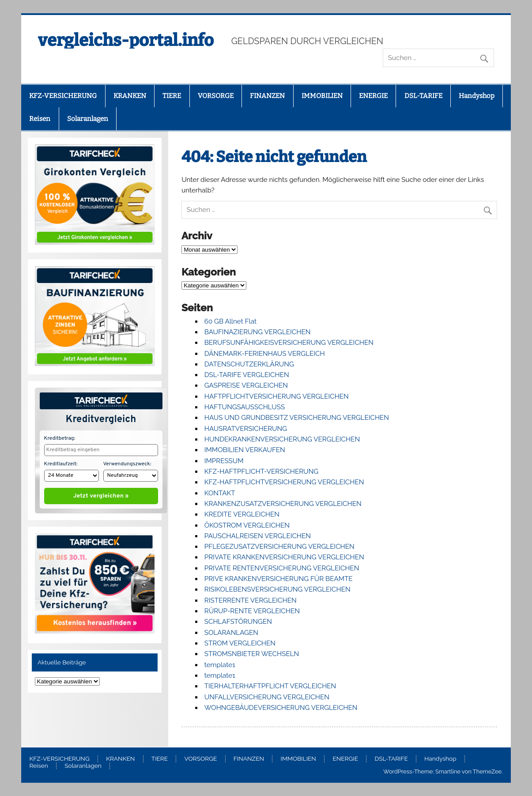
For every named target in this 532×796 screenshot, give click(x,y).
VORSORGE (216, 96)
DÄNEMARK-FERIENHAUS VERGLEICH (265, 354)
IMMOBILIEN (322, 96)
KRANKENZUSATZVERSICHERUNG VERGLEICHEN (283, 504)
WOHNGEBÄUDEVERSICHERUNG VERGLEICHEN (281, 708)
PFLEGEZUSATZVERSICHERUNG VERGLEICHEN (279, 547)
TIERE (172, 96)
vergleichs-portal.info (126, 40)
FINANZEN (267, 96)
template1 (220, 665)
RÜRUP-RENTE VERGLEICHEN (252, 611)
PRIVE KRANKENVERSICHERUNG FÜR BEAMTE (279, 579)
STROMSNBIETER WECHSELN (252, 654)
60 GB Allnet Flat (230, 321)
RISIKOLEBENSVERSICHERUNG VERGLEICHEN (277, 589)
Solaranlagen (88, 119)
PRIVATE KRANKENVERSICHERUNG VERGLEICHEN (284, 557)
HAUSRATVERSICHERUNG (246, 429)
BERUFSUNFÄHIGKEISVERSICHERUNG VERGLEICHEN (289, 343)
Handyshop (477, 96)
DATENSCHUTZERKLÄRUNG (249, 364)
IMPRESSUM (224, 461)
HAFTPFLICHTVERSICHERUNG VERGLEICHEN (277, 396)
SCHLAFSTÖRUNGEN (238, 622)
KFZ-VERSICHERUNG (63, 96)
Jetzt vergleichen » (101, 494)
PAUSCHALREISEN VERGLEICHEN (258, 536)
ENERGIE (373, 96)
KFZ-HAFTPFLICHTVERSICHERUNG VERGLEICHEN (284, 482)
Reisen (40, 119)
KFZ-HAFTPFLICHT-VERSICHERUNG (261, 472)
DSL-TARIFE (423, 96)
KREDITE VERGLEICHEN (242, 514)
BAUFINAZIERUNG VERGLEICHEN (258, 332)
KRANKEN (130, 96)
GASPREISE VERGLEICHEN (246, 385)
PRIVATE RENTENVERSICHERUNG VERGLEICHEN (282, 568)
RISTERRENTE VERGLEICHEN (251, 600)
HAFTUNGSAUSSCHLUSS (245, 407)
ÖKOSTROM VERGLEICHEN (247, 525)
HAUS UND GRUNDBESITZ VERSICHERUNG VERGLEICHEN (297, 418)
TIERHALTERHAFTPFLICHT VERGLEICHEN (270, 686)
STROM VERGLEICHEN (240, 643)
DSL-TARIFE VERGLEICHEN (247, 375)
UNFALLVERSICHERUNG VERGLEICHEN (267, 697)
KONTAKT (220, 493)
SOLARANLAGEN (231, 633)
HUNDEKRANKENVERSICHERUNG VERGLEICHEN (282, 439)
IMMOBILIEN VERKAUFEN (245, 450)
